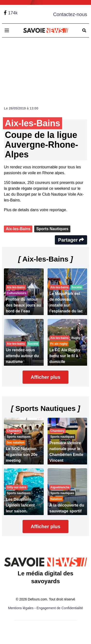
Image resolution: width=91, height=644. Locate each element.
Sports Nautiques (52, 229)
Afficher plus (45, 377)
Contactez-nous (70, 14)
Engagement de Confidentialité (60, 608)
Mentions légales (21, 608)
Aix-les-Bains (18, 229)
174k (13, 13)
